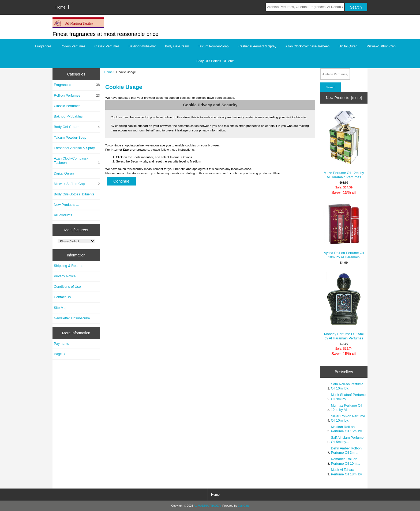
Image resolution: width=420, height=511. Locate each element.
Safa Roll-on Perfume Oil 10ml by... (347, 386)
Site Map (61, 308)
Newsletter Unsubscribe (72, 318)
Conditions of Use (67, 287)
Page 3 (59, 354)
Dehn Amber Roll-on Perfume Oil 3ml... (346, 450)
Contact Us (62, 297)
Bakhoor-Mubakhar (142, 46)
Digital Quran (348, 46)
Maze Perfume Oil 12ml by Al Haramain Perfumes (344, 145)
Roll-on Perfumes (73, 46)
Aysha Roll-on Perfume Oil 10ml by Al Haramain (344, 231)
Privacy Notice (65, 276)
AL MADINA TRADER (207, 506)
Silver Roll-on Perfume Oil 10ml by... (348, 418)
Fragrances (43, 46)
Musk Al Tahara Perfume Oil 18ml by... (348, 472)
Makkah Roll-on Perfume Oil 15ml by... (348, 429)
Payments (61, 344)
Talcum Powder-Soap (213, 46)
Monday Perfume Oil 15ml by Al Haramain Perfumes (344, 306)
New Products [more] (344, 98)
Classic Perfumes (107, 46)
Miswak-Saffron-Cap (381, 46)
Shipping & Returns (69, 266)
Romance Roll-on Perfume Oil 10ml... (345, 461)
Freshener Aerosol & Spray (257, 46)
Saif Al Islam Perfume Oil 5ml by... (347, 440)
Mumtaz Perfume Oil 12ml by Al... (346, 408)
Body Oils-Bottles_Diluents (215, 61)
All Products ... (65, 215)
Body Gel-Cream (177, 46)
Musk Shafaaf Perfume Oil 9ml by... (348, 397)
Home (60, 7)
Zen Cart (243, 506)
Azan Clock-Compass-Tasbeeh (308, 46)
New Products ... (66, 205)
